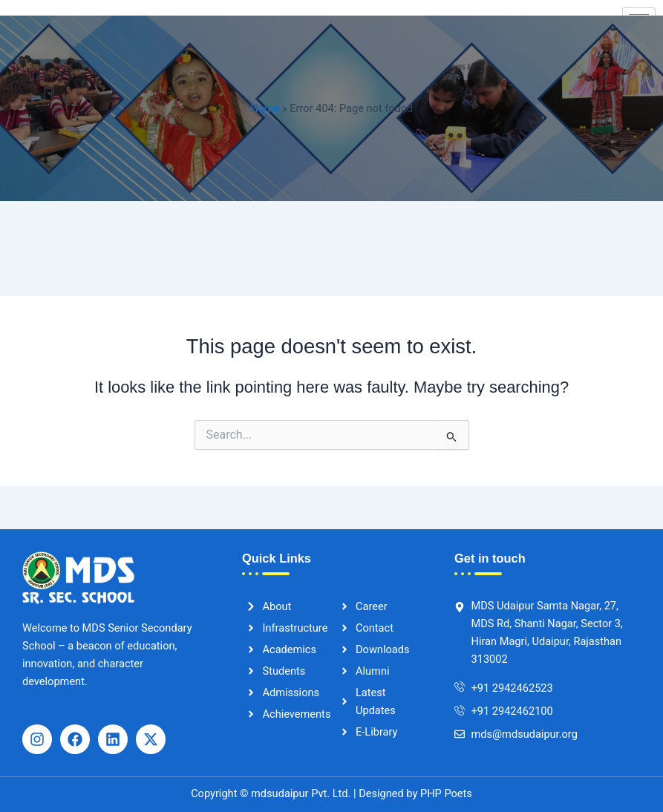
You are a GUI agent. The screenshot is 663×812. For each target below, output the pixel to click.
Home (265, 108)
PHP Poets (444, 793)
